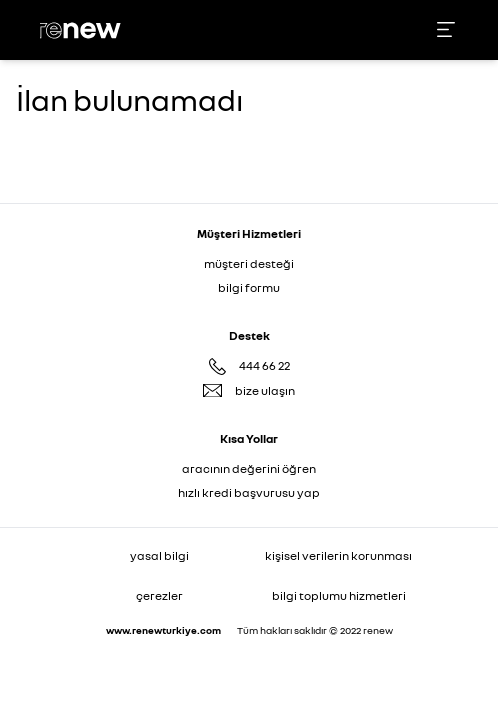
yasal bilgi (159, 555)
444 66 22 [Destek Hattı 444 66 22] (264, 365)
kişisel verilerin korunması (338, 555)
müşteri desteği (249, 263)
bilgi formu (249, 287)
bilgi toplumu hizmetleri (339, 595)
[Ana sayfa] (83, 30)
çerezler (159, 595)
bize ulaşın (265, 390)
